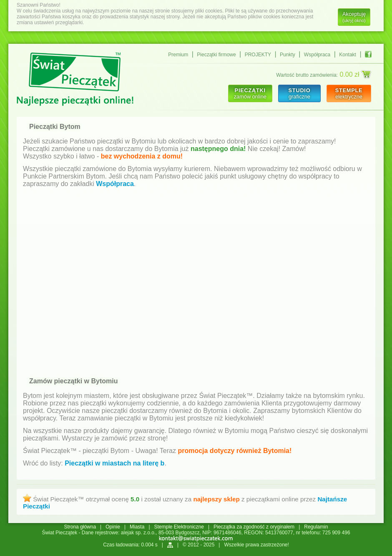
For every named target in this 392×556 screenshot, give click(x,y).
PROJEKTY (258, 55)
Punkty (288, 55)
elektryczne (349, 93)
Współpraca (317, 55)
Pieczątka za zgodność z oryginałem (254, 527)
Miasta (137, 527)
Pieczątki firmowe (216, 55)
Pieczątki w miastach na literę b (114, 463)
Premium (178, 55)
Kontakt (348, 55)
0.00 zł (355, 74)
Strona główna (80, 527)
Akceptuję (354, 17)
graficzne (299, 93)
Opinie (113, 527)
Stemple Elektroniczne (179, 527)
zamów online (250, 93)
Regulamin (316, 527)
